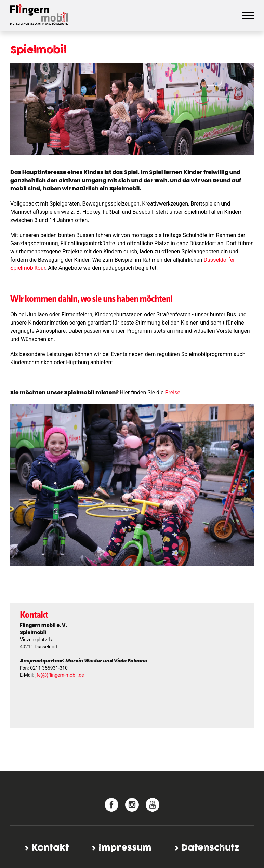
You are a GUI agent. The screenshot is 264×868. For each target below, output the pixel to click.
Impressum (125, 848)
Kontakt (50, 848)
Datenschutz (210, 848)
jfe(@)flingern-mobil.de (60, 675)
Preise (172, 392)
